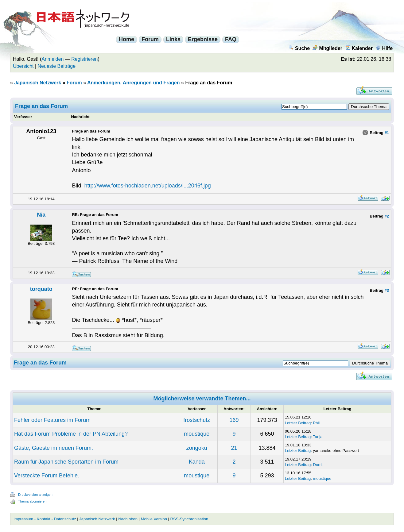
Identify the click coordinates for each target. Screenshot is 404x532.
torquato (41, 289)
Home (126, 39)
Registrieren (84, 59)
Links (173, 39)
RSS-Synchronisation (189, 519)
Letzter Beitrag (298, 423)
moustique (197, 434)
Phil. (317, 423)
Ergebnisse (203, 39)
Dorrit (318, 465)
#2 (387, 216)
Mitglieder (327, 48)
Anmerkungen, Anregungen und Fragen (134, 83)
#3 (387, 290)
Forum (150, 39)
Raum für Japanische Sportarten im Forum (66, 462)
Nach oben (128, 519)
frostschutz (197, 420)
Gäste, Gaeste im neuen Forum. (54, 448)
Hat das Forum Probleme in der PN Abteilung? (71, 434)
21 (234, 448)
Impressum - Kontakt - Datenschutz (45, 519)
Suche (299, 48)
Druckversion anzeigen (35, 495)
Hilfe (384, 48)
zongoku (197, 448)
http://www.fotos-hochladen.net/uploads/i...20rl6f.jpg (148, 186)
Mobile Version (154, 519)
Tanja (318, 437)
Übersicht (23, 66)
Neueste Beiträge (57, 66)
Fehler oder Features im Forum (52, 420)
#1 (387, 133)
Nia (41, 215)
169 (234, 420)
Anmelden (52, 59)
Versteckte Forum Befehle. (47, 476)
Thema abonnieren (32, 501)
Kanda (197, 462)
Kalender (359, 48)
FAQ (231, 39)
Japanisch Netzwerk (38, 83)
